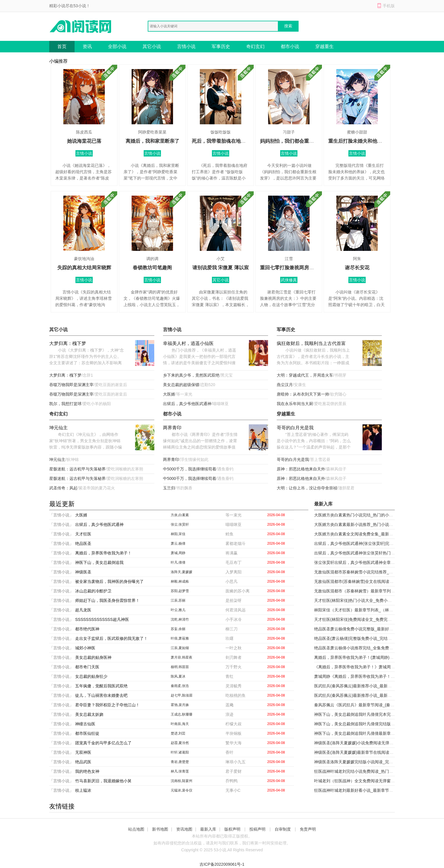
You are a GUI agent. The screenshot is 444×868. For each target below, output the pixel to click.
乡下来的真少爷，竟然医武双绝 (191, 375)
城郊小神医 (85, 648)
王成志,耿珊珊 (182, 714)
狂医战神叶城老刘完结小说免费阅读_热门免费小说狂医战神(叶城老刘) (377, 771)
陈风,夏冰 (178, 676)
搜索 (288, 26)
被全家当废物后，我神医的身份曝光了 (109, 581)
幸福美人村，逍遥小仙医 (188, 343)
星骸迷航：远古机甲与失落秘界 (77, 469)
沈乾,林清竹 (180, 619)
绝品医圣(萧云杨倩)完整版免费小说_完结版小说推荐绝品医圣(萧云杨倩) (378, 638)
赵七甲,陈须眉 (182, 695)
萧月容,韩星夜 (182, 657)
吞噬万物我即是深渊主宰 (71, 385)
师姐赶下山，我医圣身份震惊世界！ (107, 600)
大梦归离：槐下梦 (68, 343)
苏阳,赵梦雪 (180, 591)
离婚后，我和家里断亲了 (152, 141)
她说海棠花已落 (84, 141)
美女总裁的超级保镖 (181, 385)
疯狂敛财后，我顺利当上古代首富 (311, 343)
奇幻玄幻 (255, 46)
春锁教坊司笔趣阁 (152, 268)
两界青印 (172, 428)
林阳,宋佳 (178, 534)
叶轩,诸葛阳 (180, 752)
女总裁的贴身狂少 (91, 676)
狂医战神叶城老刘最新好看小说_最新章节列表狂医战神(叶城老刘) (373, 790)
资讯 (87, 46)
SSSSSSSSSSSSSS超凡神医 (102, 619)
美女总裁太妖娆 (89, 714)
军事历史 (221, 46)
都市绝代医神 (87, 629)
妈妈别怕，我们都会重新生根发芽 (297, 141)
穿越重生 (325, 46)
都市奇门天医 (87, 667)
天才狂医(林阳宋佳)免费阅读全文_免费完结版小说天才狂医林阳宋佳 (375, 619)
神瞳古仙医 (85, 724)
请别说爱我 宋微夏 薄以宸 (221, 268)
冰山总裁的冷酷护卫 (93, 591)
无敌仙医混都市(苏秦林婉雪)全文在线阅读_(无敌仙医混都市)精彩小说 (376, 581)
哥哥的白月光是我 (295, 428)
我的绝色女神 (87, 771)
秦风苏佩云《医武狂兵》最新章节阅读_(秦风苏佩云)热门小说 (369, 705)
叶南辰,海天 (180, 724)
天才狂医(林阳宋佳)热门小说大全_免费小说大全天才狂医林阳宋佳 (373, 600)
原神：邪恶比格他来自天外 (301, 469)
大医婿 (169, 394)
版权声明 (232, 829)
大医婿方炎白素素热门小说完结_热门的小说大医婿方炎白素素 (370, 515)
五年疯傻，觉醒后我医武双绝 (101, 686)
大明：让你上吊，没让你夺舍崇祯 (307, 488)
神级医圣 (83, 572)
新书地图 (160, 829)
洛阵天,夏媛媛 (182, 572)
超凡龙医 (83, 610)
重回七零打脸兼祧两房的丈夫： (294, 268)
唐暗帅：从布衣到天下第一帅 (303, 394)
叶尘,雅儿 (178, 610)
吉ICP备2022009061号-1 (222, 864)
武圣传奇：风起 (63, 488)
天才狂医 (83, 534)
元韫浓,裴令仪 (182, 790)
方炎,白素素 (180, 515)
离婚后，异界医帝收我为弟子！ (103, 553)
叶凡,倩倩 (178, 562)
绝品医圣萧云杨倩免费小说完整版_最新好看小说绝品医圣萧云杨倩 (374, 629)
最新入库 (208, 829)
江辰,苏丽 (178, 600)
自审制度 (283, 829)
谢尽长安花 (357, 268)
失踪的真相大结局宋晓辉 (84, 268)
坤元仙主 (58, 428)
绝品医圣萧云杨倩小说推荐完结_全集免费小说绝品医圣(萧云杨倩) (373, 648)
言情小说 (186, 46)
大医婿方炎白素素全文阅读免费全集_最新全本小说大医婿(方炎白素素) (377, 534)
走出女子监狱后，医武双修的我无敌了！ (111, 638)
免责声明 (308, 829)
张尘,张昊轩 (180, 524)
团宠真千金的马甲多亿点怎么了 (103, 743)
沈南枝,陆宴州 (182, 781)
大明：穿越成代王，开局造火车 (305, 375)
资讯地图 (184, 829)
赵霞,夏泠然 (180, 743)
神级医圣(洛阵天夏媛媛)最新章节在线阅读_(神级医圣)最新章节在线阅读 (378, 752)
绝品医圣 (83, 543)
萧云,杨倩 (178, 543)
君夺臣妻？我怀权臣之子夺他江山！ (107, 705)
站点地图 (136, 829)
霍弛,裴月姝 (180, 705)
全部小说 (117, 46)
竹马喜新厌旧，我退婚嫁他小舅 (103, 781)
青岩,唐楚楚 (180, 762)
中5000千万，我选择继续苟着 (190, 469)
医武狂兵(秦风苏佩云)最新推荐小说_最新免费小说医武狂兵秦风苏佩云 (377, 686)
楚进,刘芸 (178, 733)
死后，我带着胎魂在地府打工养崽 (228, 141)
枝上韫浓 (83, 790)
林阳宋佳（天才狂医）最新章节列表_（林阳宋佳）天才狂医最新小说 (376, 610)
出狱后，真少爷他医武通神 (187, 404)
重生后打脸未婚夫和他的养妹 (360, 141)
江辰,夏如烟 (180, 648)
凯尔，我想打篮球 (65, 404)
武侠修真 (289, 280)
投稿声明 (257, 829)
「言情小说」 (61, 515)
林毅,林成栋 (180, 581)
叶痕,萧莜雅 (180, 638)
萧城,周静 (178, 553)
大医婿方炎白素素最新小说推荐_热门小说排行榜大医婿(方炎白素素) (375, 524)
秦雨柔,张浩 (180, 686)
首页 (62, 46)
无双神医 (83, 752)
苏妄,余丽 (178, 629)
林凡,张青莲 (180, 771)
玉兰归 (169, 488)
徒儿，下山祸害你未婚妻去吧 (101, 695)
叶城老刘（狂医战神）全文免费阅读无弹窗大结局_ (360, 781)
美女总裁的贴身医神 (93, 657)
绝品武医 (83, 762)
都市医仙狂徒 (87, 733)
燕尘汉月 (285, 385)
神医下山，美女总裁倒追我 (99, 562)
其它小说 (152, 46)
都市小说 (290, 46)
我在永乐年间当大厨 (295, 404)
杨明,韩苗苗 (180, 667)
